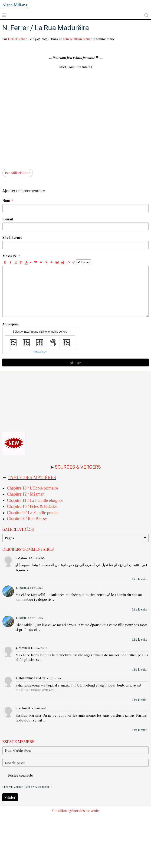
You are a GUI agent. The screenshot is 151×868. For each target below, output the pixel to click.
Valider (10, 797)
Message (10, 256)
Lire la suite (140, 579)
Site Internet (12, 237)
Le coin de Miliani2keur (74, 39)
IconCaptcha (39, 352)
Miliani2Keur (16, 39)
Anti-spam (10, 324)
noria (22, 587)
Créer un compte (13, 787)
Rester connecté (18, 775)
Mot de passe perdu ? (38, 787)
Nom (6, 200)
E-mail (8, 219)
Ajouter (76, 362)
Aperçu (84, 262)
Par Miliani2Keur (18, 173)
